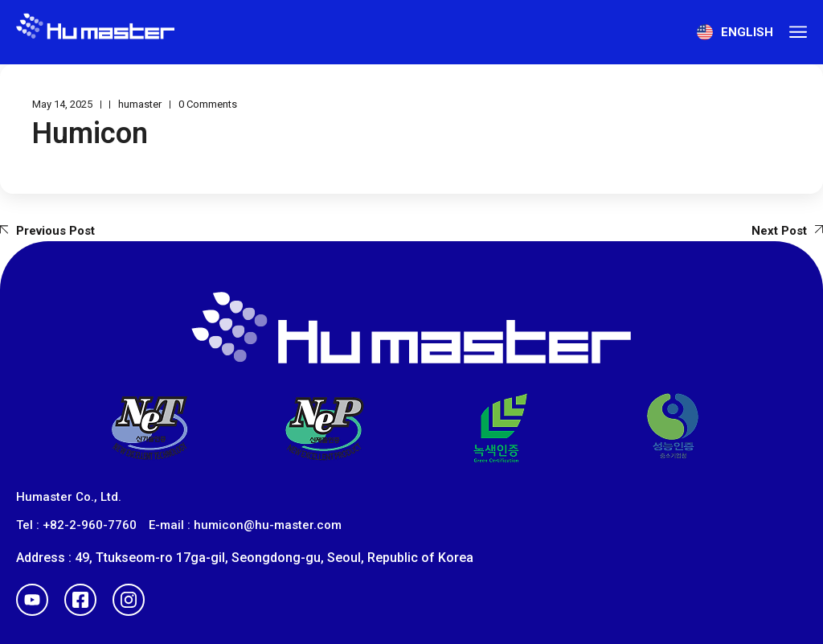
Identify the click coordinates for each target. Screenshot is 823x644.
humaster (140, 104)
